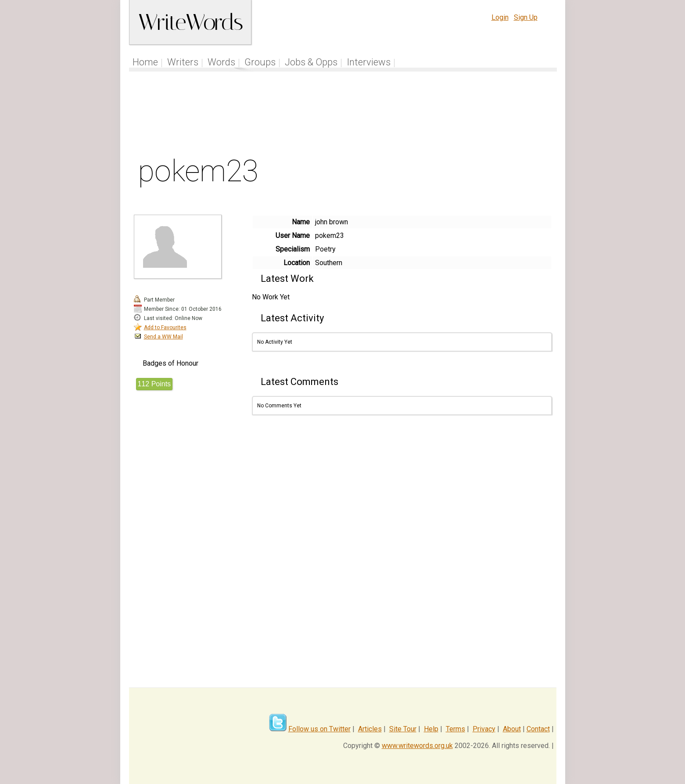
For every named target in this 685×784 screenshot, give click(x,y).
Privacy (484, 729)
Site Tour (403, 729)
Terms (455, 729)
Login (500, 17)
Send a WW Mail (163, 337)
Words (221, 62)
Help (431, 729)
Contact (538, 729)
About (512, 729)
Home (145, 62)
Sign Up (526, 17)
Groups (260, 62)
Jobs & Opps (311, 62)
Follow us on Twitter (319, 729)
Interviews (369, 62)
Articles (370, 729)
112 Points (154, 384)
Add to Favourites (165, 327)
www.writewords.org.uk (417, 746)
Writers (183, 62)
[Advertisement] (343, 116)
